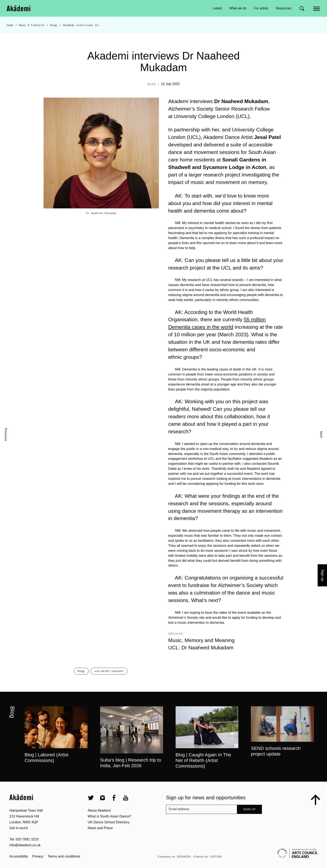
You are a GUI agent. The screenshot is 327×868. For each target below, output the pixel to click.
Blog (54, 25)
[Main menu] (317, 8)
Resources (284, 8)
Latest (217, 8)
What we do (238, 8)
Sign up (323, 575)
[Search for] (302, 8)
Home (10, 25)
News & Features (32, 25)
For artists (261, 8)
